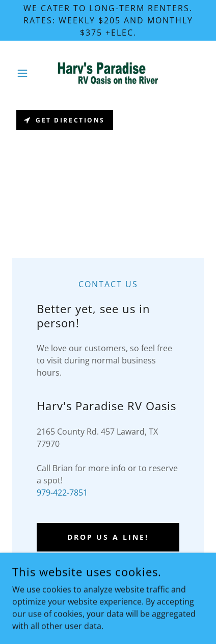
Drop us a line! (108, 537)
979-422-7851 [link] (62, 493)
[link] (108, 73)
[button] (26, 73)
